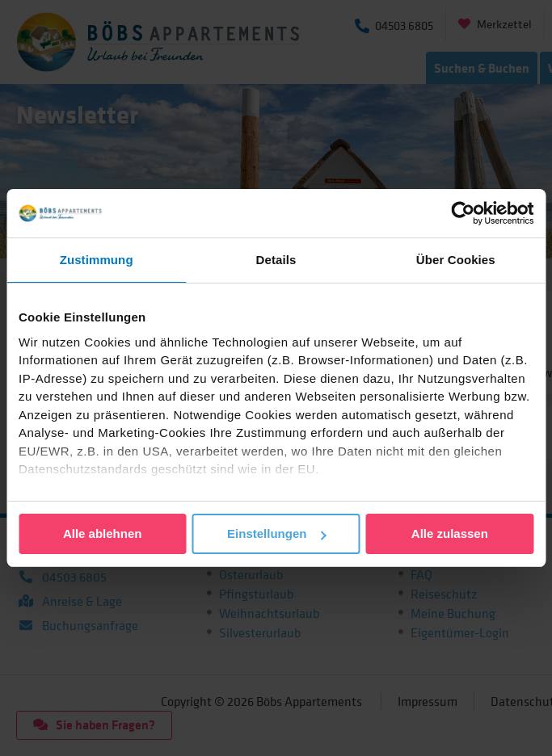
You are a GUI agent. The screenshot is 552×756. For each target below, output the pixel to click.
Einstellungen (276, 533)
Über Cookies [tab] (456, 260)
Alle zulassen (450, 533)
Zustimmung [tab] (97, 260)
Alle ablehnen (103, 533)
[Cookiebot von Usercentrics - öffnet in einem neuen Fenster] (463, 213)
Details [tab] (276, 260)
